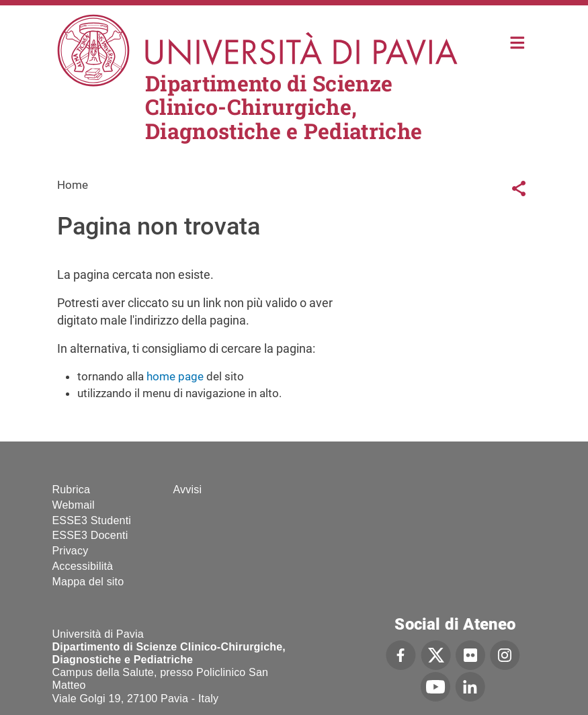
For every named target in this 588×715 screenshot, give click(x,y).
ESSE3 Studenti (92, 520)
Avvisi (188, 490)
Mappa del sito (88, 582)
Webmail (74, 505)
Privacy (71, 551)
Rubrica (72, 490)
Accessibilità (83, 566)
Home (518, 41)
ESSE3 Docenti (90, 535)
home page (175, 376)
